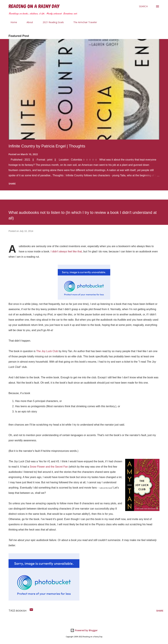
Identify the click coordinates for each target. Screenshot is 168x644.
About (28, 22)
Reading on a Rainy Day (34, 6)
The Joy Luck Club (47, 351)
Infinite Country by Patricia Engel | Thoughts (47, 146)
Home (12, 22)
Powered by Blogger (84, 630)
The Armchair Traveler (83, 22)
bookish (21, 611)
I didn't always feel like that (66, 251)
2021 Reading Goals (51, 22)
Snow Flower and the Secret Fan (49, 467)
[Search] (143, 6)
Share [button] (12, 184)
